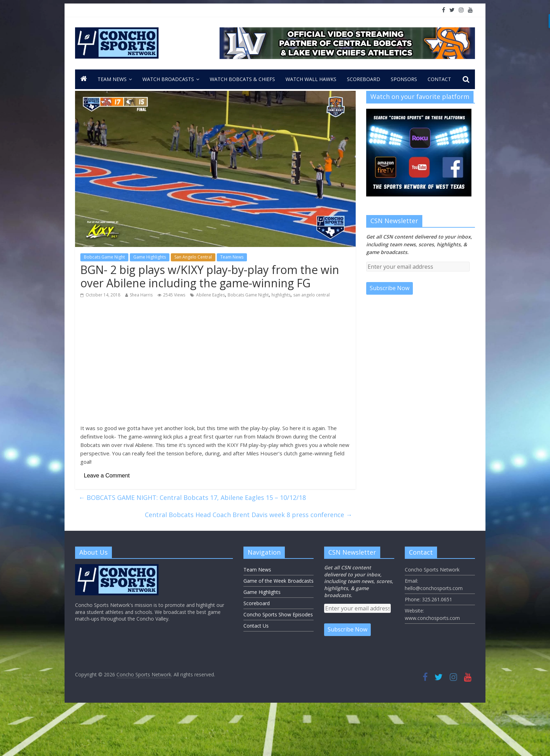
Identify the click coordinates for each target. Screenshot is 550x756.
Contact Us (256, 626)
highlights (281, 295)
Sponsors (404, 79)
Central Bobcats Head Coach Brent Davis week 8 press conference (249, 515)
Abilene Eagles (210, 295)
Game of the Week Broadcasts (279, 581)
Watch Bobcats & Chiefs (242, 79)
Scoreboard (364, 79)
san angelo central (311, 295)
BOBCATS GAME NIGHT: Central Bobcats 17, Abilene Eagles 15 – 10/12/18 (192, 497)
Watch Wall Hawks (311, 79)
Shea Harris (141, 295)
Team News (112, 79)
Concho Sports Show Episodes (278, 614)
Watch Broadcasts (168, 79)
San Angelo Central (193, 257)
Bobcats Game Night (104, 257)
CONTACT (439, 79)
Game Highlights (150, 257)
